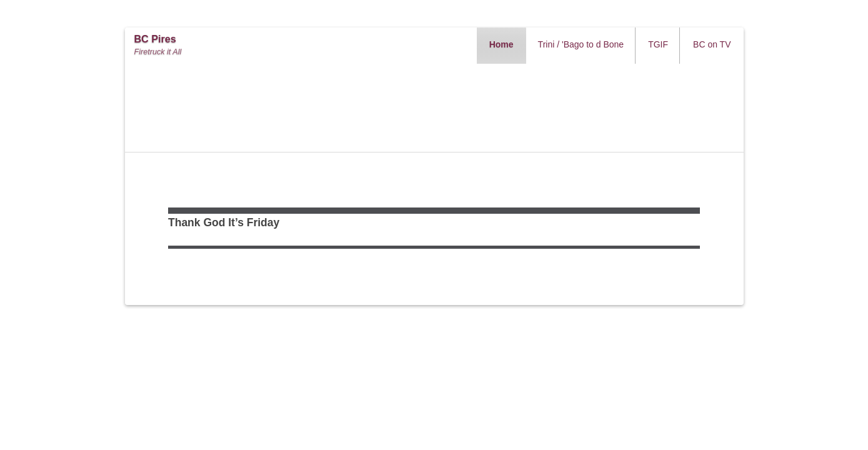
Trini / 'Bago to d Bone (581, 44)
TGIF (658, 44)
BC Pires (155, 39)
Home (501, 44)
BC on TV (712, 44)
